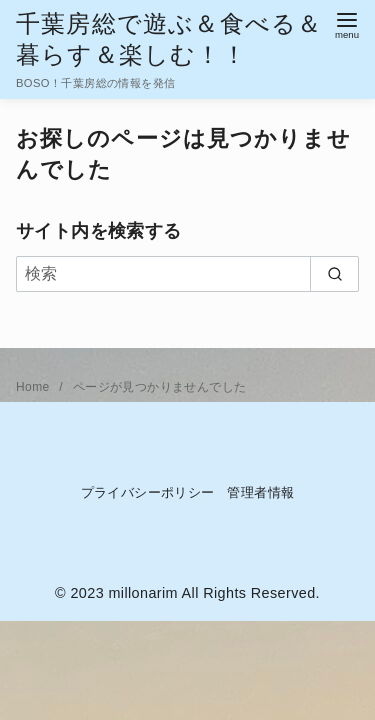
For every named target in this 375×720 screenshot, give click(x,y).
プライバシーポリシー (148, 492)
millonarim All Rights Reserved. (214, 593)
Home (34, 387)
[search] (334, 274)
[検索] (187, 274)
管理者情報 (260, 492)
